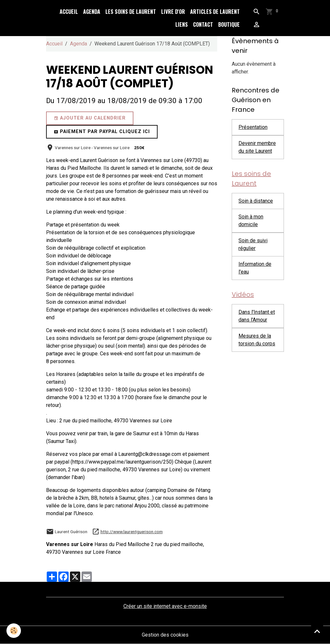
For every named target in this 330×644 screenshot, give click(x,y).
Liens (182, 24)
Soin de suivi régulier (253, 244)
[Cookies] (14, 631)
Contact (203, 24)
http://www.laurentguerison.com (132, 532)
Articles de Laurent (215, 12)
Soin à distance (256, 201)
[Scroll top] (317, 631)
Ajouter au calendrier (90, 118)
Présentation (253, 127)
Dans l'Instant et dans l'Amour (257, 316)
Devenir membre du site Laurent (257, 147)
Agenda (92, 12)
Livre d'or (173, 12)
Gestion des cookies (165, 635)
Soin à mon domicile (251, 221)
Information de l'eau (255, 268)
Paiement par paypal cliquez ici (102, 132)
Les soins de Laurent (131, 12)
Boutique (229, 24)
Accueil (69, 12)
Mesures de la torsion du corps (257, 340)
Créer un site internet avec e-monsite (165, 606)
